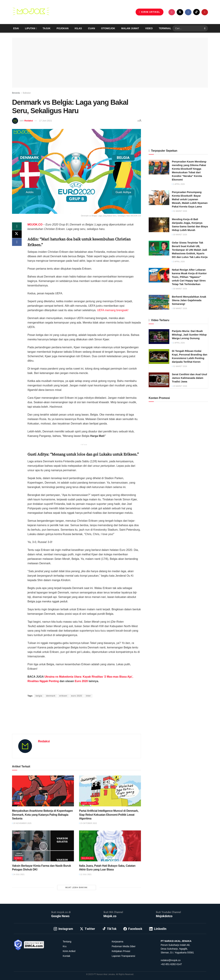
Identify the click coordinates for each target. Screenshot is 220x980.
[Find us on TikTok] (196, 12)
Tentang (67, 942)
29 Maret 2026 (179, 386)
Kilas (78, 28)
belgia (39, 696)
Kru (65, 946)
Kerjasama (117, 942)
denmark (51, 696)
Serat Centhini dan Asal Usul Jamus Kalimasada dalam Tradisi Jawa (189, 378)
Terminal (165, 28)
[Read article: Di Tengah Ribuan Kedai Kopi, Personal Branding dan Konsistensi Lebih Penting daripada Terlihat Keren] (159, 356)
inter (88, 696)
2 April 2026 (178, 343)
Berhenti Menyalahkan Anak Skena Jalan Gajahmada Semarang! (189, 300)
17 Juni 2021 (46, 121)
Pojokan (62, 28)
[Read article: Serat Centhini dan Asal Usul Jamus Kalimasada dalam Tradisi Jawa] (159, 380)
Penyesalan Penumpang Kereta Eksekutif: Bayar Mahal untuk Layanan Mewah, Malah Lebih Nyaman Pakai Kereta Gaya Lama (190, 199)
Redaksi (29, 121)
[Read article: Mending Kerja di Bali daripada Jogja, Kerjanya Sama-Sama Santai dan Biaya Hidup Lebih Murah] (159, 225)
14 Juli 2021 (18, 874)
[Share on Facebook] (17, 243)
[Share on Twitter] (17, 235)
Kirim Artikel (69, 951)
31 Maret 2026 (179, 211)
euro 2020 (77, 696)
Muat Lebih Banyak (77, 887)
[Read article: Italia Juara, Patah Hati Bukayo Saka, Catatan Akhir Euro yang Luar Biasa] (110, 846)
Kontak (67, 956)
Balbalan (27, 93)
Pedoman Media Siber (124, 946)
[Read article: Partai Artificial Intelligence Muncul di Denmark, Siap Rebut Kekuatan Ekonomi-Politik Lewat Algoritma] (110, 791)
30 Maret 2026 (179, 235)
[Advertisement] (76, 720)
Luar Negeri (89, 803)
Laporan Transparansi (123, 956)
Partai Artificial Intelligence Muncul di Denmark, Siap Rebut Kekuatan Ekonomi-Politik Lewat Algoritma (109, 815)
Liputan (30, 28)
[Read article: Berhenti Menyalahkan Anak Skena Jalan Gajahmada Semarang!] (159, 302)
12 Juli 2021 (85, 874)
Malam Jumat (130, 28)
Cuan (91, 28)
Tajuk (47, 28)
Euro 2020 (81, 681)
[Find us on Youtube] (205, 12)
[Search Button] (205, 28)
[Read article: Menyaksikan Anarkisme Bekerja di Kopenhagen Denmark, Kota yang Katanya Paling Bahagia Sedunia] (43, 791)
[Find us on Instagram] (172, 12)
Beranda (16, 93)
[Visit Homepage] (31, 12)
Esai (16, 28)
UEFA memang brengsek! (113, 310)
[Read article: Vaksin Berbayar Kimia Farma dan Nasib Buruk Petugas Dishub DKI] (43, 846)
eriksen (63, 696)
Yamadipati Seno (67, 689)
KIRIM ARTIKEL (150, 12)
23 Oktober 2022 (88, 823)
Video (149, 28)
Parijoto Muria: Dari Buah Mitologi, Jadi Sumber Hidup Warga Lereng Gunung (189, 335)
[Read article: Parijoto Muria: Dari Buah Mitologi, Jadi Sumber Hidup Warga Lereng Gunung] (159, 337)
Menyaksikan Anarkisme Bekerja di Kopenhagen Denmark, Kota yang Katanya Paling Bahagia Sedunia (42, 815)
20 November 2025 (22, 823)
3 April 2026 (178, 262)
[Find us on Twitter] (180, 12)
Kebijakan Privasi (121, 951)
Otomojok (108, 28)
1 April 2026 (178, 184)
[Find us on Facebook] (188, 12)
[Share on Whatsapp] (17, 226)
